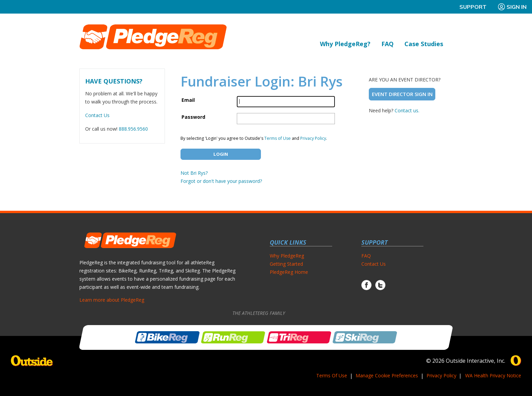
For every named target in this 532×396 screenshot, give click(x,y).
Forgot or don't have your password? (221, 181)
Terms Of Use (332, 375)
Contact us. (407, 110)
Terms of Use (278, 138)
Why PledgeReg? (345, 44)
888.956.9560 (133, 129)
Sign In (512, 7)
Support (473, 7)
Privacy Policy (313, 138)
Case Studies (424, 44)
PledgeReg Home (289, 272)
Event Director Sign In (402, 94)
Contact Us (97, 115)
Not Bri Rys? (194, 173)
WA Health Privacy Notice (493, 375)
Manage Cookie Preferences (387, 375)
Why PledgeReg (287, 256)
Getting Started (286, 264)
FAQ (387, 44)
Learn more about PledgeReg (112, 300)
